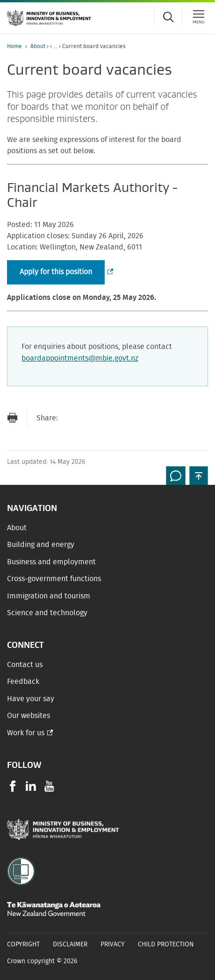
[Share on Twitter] (107, 418)
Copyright (23, 944)
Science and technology (47, 613)
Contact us (25, 665)
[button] (199, 476)
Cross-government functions (54, 579)
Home (14, 46)
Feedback (23, 682)
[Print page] (12, 418)
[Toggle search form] (168, 17)
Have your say (31, 699)
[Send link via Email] (70, 418)
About (38, 46)
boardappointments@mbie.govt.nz (80, 358)
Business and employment (51, 562)
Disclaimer (70, 944)
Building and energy (41, 545)
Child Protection (166, 944)
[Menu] (199, 17)
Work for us (26, 733)
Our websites (29, 716)
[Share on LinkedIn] (126, 418)
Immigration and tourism (49, 596)
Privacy (113, 944)
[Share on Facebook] (88, 418)
